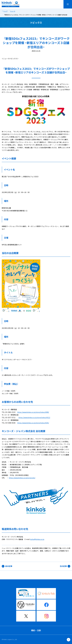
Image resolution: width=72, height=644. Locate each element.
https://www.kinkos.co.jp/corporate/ (22, 478)
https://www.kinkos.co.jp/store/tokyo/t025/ (33, 423)
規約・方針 (36, 630)
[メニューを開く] (68, 4)
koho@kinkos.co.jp (37, 539)
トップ (5, 11)
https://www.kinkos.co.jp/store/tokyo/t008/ (33, 412)
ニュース (13, 11)
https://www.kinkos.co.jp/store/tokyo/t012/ (34, 417)
